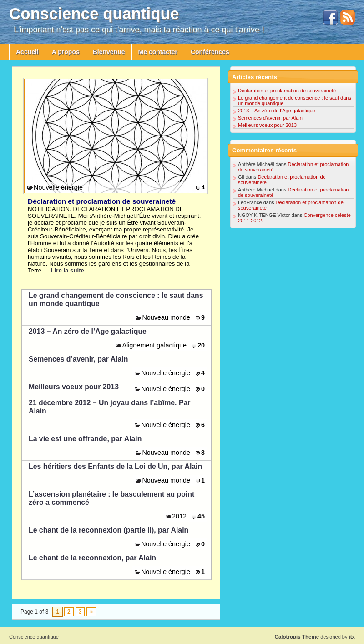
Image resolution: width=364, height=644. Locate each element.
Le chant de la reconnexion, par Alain (92, 558)
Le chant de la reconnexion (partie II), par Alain (109, 530)
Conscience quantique (94, 13)
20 (201, 345)
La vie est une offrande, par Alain (85, 439)
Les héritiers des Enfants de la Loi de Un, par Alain (115, 466)
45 (201, 516)
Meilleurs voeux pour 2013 (74, 387)
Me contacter (158, 52)
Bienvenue (109, 52)
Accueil (27, 52)
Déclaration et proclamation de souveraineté (102, 201)
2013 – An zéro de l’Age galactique (88, 331)
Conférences (210, 52)
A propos (66, 52)
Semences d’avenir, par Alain (78, 359)
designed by (315, 637)
